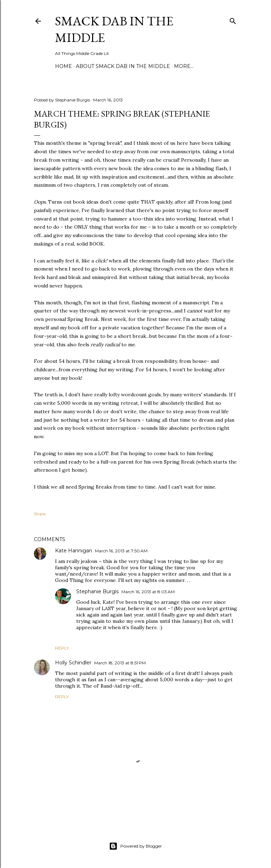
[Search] (233, 20)
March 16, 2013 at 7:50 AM (121, 551)
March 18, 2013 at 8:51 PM (120, 663)
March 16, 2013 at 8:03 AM (148, 592)
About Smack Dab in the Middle (123, 66)
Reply (62, 648)
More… (184, 66)
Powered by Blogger (135, 846)
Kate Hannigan (74, 551)
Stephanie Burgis (97, 591)
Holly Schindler (73, 663)
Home (64, 66)
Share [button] (40, 514)
